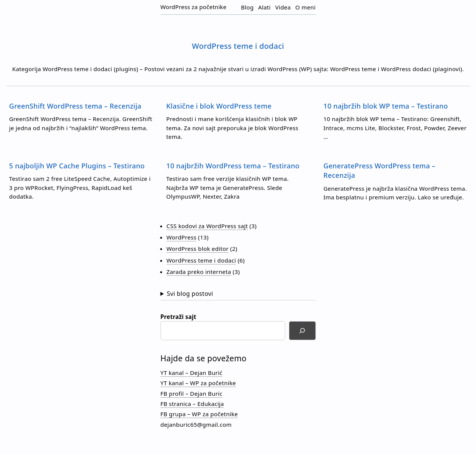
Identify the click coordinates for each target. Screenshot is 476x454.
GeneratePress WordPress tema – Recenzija (379, 170)
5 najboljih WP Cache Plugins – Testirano (77, 166)
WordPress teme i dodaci (201, 260)
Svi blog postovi (190, 294)
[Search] (302, 331)
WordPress (182, 237)
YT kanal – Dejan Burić (192, 373)
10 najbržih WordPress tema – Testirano (233, 166)
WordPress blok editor (198, 249)
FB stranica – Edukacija (192, 404)
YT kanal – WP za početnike (198, 383)
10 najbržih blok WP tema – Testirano (386, 106)
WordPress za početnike (194, 7)
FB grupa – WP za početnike (199, 414)
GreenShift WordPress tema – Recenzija (75, 106)
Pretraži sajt (179, 317)
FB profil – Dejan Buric (192, 393)
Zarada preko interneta (199, 272)
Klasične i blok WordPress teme (219, 106)
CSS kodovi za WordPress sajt (207, 226)
